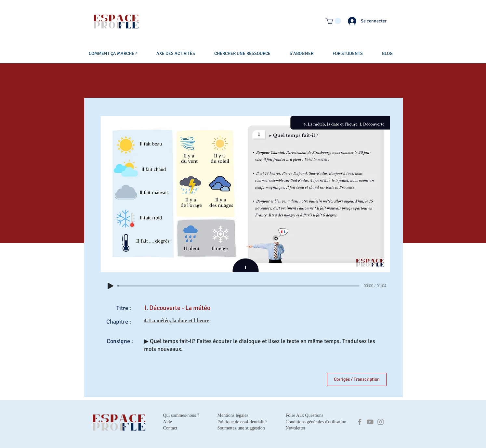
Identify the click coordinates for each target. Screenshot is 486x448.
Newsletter (296, 428)
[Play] (111, 286)
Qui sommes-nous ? (181, 415)
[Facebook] (360, 422)
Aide (168, 422)
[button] (333, 21)
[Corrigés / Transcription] (357, 379)
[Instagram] (381, 422)
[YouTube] (370, 422)
